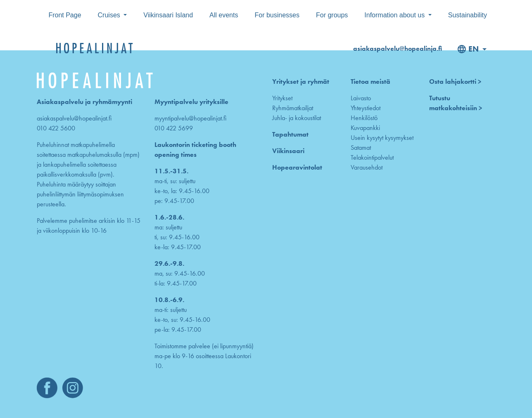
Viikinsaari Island (168, 15)
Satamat (361, 148)
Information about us (395, 15)
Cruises (110, 15)
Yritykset (282, 98)
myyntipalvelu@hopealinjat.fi (190, 118)
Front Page (65, 15)
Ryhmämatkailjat (293, 108)
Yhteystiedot (366, 108)
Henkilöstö (364, 118)
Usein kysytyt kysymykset (382, 138)
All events (224, 15)
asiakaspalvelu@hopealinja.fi (398, 48)
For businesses (277, 15)
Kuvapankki (365, 128)
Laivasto (361, 98)
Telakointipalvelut (372, 157)
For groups (332, 15)
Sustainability (468, 15)
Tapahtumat (290, 134)
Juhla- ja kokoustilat (297, 118)
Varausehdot (367, 167)
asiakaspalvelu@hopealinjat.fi (74, 118)
